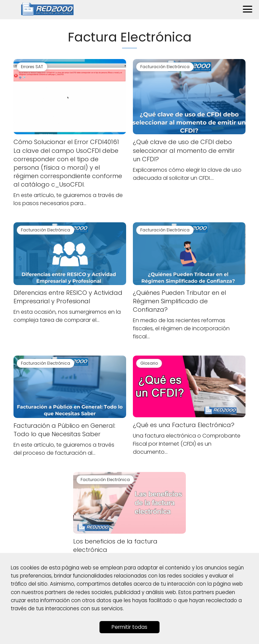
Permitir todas (129, 627)
